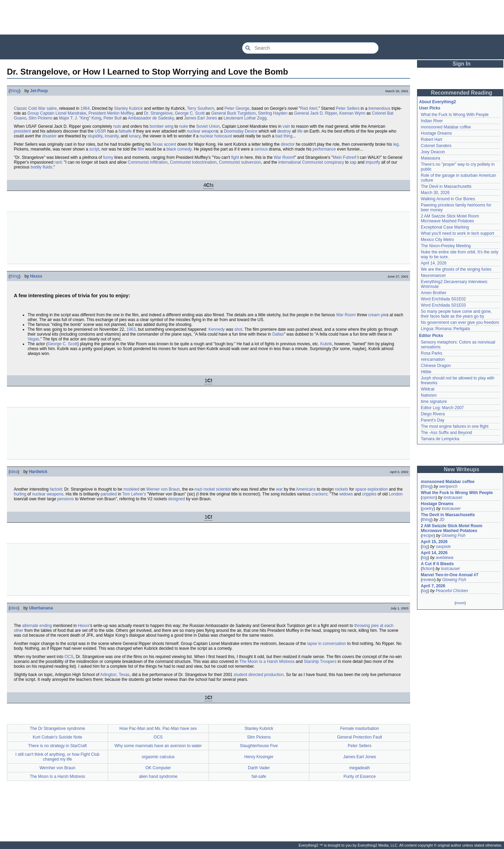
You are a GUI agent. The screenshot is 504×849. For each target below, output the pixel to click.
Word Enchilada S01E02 (443, 299)
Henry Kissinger (259, 757)
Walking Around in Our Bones (448, 199)
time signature (434, 402)
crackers (319, 494)
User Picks (430, 108)
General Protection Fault (360, 737)
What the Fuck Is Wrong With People (455, 115)
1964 (85, 108)
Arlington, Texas (115, 675)
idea (14, 472)
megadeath (360, 768)
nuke (184, 126)
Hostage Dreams (436, 133)
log (425, 547)
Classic (21, 108)
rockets (342, 489)
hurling (20, 494)
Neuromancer (433, 276)
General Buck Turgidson (234, 113)
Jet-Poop (39, 91)
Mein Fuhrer (344, 157)
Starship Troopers (320, 662)
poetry (428, 509)
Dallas (278, 334)
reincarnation (433, 359)
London (396, 494)
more (460, 603)
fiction (428, 569)
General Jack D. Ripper (316, 113)
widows (346, 494)
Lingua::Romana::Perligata (445, 329)
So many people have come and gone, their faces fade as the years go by (456, 314)
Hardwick (38, 472)
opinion (429, 498)
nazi (198, 489)
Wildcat (428, 389)
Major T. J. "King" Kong (80, 118)
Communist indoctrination (193, 162)
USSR (100, 131)
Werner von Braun (163, 489)
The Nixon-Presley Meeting (446, 246)
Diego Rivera (433, 414)
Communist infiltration (148, 162)
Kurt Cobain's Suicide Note (57, 737)
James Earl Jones (200, 118)
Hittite (426, 372)
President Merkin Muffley (111, 113)
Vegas (33, 339)
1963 (131, 329)
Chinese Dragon (436, 366)
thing (14, 91)
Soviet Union (208, 126)
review (428, 580)
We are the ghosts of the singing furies (456, 269)
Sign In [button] (462, 64)
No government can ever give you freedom (460, 322)
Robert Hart (432, 139)
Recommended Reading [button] (462, 93)
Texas (157, 144)
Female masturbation (360, 729)
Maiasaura (430, 158)
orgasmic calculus (158, 757)
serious (261, 149)
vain (286, 126)
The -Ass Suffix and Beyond (447, 433)
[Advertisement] (252, 17)
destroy (284, 131)
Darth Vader (259, 768)
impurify (373, 162)
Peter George (237, 108)
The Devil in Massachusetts (446, 186)
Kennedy (217, 329)
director (288, 144)
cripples (369, 494)
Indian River (432, 121)
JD (442, 520)
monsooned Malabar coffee (446, 127)
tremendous (379, 108)
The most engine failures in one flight (455, 426)
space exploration (371, 489)
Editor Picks (431, 336)
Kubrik (326, 344)
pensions (66, 499)
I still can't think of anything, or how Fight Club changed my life (58, 757)
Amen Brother (434, 293)
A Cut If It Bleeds (437, 564)
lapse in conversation (327, 644)
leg (396, 144)
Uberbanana (41, 608)
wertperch (448, 486)
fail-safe (259, 776)
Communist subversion (240, 162)
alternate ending (37, 626)
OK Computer (158, 768)
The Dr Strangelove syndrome (57, 729)
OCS (69, 657)
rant (58, 162)
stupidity (95, 136)
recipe (428, 536)
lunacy (135, 136)
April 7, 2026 (433, 586)
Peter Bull (113, 118)
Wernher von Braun (57, 768)
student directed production (259, 675)
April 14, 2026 (434, 263)
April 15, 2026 (434, 542)
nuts (117, 126)
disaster (49, 136)
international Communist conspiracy (311, 162)
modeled (132, 489)
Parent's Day (433, 420)
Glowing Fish (453, 536)
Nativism (429, 395)
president (22, 131)
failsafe (125, 131)
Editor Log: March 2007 (442, 408)
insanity (112, 136)
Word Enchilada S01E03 (443, 305)
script (94, 149)
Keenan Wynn (352, 113)
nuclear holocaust (216, 136)
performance (324, 149)
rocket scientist (217, 489)
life (300, 131)
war (279, 489)
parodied (109, 494)
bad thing (284, 136)
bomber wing (162, 126)
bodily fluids (42, 167)
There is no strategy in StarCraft (57, 746)
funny (108, 157)
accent (170, 144)
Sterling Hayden (273, 113)
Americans (306, 489)
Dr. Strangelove (158, 113)
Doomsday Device (240, 131)
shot (238, 329)
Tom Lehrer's (134, 494)
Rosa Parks (432, 353)
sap (353, 162)
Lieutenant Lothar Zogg (245, 118)
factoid (56, 489)
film (141, 149)
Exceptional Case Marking (445, 227)
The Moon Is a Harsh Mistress (267, 662)
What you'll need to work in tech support (457, 233)
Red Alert (309, 108)
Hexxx (36, 276)
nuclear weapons (48, 494)
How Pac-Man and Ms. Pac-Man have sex (158, 729)
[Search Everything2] (310, 48)
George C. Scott (190, 113)
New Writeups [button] (462, 469)
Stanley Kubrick (128, 108)
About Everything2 (438, 102)
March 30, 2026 (435, 193)
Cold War (37, 108)
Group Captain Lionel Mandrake (57, 113)
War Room (284, 157)
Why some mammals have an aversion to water (158, 746)
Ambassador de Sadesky (151, 118)
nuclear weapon (201, 131)
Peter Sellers (348, 108)
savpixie (443, 547)
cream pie (377, 315)
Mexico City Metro (437, 240)
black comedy (179, 149)
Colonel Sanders (436, 146)
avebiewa (444, 558)
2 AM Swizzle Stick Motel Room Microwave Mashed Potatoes (450, 219)
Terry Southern (201, 108)
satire (52, 108)
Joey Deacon (433, 152)
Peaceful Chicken (452, 591)
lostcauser (453, 498)
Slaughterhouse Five (259, 746)
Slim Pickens (41, 118)
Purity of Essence (360, 776)
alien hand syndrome (158, 776)
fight (235, 157)
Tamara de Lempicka (440, 439)
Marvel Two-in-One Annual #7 (450, 575)
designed (177, 499)
